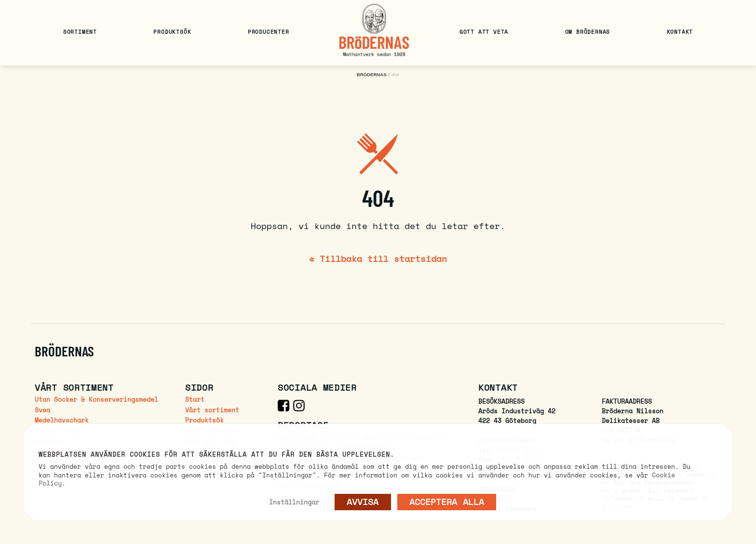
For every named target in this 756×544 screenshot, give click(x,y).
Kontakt (680, 32)
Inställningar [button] (294, 502)
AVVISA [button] (363, 502)
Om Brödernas (588, 32)
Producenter (269, 32)
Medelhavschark (62, 420)
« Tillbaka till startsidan (378, 258)
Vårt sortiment (212, 410)
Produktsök (172, 32)
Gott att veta (484, 32)
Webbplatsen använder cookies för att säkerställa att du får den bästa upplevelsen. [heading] (216, 455)
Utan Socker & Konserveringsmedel (96, 400)
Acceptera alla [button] (447, 502)
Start (195, 400)
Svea (42, 410)
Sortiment (80, 32)
